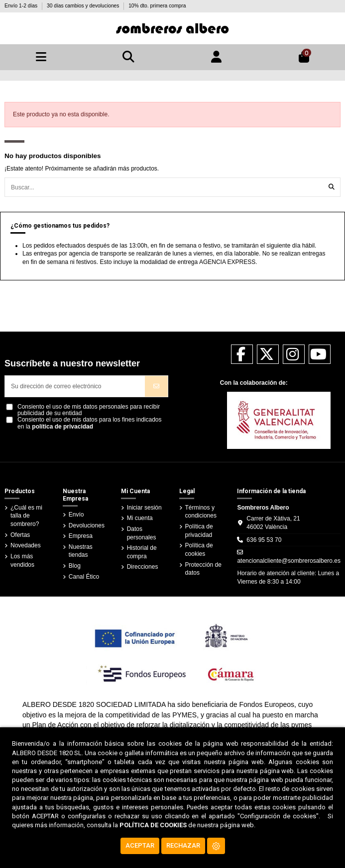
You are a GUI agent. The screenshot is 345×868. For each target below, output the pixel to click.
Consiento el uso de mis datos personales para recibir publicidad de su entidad (89, 410)
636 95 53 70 (264, 540)
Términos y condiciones (201, 512)
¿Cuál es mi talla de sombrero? (26, 516)
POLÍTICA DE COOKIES (153, 825)
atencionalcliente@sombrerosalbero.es (289, 561)
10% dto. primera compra (157, 6)
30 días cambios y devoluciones (84, 6)
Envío (76, 515)
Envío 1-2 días (22, 6)
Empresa (81, 536)
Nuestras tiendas (81, 551)
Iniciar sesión (144, 508)
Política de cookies (199, 550)
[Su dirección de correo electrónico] (75, 386)
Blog (75, 566)
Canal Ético (84, 577)
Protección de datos (203, 569)
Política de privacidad (199, 531)
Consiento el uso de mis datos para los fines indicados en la (90, 423)
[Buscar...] (332, 187)
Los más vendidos (22, 561)
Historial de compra (142, 552)
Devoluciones (87, 525)
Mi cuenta (140, 518)
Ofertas (20, 535)
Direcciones (143, 567)
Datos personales (142, 533)
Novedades (26, 545)
